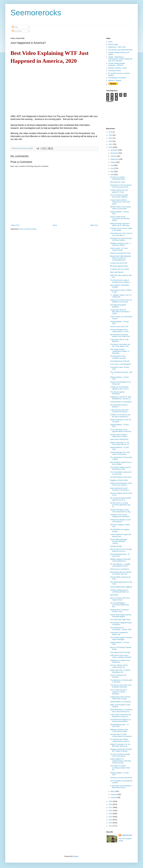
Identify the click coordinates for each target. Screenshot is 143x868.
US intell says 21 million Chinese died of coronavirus (121, 735)
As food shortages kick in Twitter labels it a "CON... (120, 331)
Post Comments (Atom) (28, 229)
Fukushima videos (115, 71)
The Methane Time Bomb (117, 78)
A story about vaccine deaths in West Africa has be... (121, 787)
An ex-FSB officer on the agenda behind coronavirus (121, 431)
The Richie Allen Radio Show (120, 620)
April (112, 175)
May (112, 172)
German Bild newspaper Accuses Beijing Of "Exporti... (119, 541)
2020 (111, 147)
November (114, 153)
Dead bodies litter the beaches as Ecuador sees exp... (121, 573)
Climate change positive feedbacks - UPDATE (117, 64)
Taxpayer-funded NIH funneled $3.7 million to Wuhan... (121, 750)
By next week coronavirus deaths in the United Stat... (120, 335)
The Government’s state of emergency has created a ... (121, 281)
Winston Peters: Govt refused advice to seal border (121, 208)
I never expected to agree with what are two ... (121, 535)
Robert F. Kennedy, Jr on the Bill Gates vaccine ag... (120, 745)
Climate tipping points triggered (121, 587)
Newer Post (15, 225)
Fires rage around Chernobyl (120, 652)
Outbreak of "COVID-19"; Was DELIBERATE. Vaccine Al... (121, 398)
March (113, 791)
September (115, 159)
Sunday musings (116, 546)
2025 (111, 132)
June (112, 168)
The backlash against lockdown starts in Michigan (121, 638)
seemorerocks (127, 835)
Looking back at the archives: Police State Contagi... (120, 698)
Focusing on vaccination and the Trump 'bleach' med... (120, 345)
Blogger (76, 856)
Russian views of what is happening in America (119, 436)
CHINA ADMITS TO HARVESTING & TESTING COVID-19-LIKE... (121, 761)
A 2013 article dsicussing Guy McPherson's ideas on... (121, 716)
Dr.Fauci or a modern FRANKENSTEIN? (118, 178)
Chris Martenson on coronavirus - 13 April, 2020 (121, 629)
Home (55, 225)
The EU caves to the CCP (119, 327)
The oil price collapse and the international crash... (120, 468)
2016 (111, 811)
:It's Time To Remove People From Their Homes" (120, 755)
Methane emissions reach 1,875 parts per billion (119, 730)
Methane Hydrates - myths (117, 68)
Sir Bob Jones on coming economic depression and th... (120, 505)
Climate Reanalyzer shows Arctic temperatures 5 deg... (121, 511)
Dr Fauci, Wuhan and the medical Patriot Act (119, 666)
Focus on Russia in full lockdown (118, 676)
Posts (15, 27)
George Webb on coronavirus (121, 702)
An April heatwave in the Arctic (121, 477)
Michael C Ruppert (115, 81)
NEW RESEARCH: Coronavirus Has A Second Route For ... (121, 711)
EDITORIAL (114, 595)
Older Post (94, 225)
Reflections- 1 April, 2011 (117, 47)
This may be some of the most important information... (121, 686)
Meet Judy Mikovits (117, 272)
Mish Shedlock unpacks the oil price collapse (121, 463)
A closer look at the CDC (119, 263)
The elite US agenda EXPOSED (117, 393)
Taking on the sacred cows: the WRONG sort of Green (121, 301)
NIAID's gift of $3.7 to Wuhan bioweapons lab (120, 671)
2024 (111, 135)
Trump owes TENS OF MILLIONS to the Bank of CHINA (120, 312)
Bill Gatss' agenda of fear (119, 266)
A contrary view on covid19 (120, 269)
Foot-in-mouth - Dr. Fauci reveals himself (119, 249)
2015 (111, 814)
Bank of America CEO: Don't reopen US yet (120, 599)
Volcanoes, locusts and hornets (121, 778)
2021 (111, 144)
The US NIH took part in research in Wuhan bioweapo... (119, 692)
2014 (111, 817)
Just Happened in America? (120, 361)
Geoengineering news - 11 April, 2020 (119, 725)
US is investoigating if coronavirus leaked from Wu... (120, 605)
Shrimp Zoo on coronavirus (120, 569)
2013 (111, 820)
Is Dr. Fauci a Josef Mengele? (121, 364)
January (114, 798)
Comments (17, 31)
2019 (111, 801)
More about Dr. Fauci (118, 182)
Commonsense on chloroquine (121, 402)
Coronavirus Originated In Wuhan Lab (119, 633)
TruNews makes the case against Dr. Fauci (119, 191)
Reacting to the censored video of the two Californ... (121, 239)
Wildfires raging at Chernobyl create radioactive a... (120, 560)
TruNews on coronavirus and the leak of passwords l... (120, 416)
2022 (111, 141)
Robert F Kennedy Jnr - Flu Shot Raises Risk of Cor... (120, 443)
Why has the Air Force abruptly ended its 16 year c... (121, 550)
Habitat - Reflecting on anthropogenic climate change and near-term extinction (120, 59)
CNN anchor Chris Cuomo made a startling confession (121, 656)
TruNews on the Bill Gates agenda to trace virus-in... (120, 388)
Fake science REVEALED (119, 439)
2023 (111, 138)
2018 (111, 804)
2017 (111, 807)
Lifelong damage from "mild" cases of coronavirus (120, 453)
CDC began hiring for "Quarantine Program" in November (120, 351)
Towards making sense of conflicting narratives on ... (120, 591)
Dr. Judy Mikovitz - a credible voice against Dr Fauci (120, 565)
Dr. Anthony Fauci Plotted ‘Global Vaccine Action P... (120, 740)
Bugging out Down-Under (119, 480)
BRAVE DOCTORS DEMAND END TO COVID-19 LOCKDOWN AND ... (121, 258)
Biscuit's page (113, 44)
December (114, 150)
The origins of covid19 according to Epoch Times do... (120, 768)
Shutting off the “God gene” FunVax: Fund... (120, 611)
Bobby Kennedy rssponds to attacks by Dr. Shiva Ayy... (120, 224)
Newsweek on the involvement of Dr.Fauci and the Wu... (121, 186)
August (113, 162)
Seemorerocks (36, 13)
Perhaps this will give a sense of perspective (121, 521)
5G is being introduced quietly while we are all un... (121, 499)
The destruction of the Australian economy (118, 357)
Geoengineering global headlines (118, 306)
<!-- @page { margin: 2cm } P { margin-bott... (121, 296)
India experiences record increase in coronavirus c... (121, 489)
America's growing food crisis (120, 253)
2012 (111, 823)
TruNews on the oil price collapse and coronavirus (120, 516)
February (114, 795)
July (112, 165)
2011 (111, 826)
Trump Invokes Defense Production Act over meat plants (120, 202)
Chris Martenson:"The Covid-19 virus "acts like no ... (121, 234)
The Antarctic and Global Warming (120, 50)
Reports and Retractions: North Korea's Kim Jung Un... (121, 484)
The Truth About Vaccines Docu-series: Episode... (119, 196)
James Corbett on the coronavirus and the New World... (120, 219)
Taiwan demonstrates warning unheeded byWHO (121, 616)
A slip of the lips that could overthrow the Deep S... (119, 411)
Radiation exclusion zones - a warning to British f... (121, 244)
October (114, 156)
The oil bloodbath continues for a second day (121, 473)
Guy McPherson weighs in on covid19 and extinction (120, 721)
